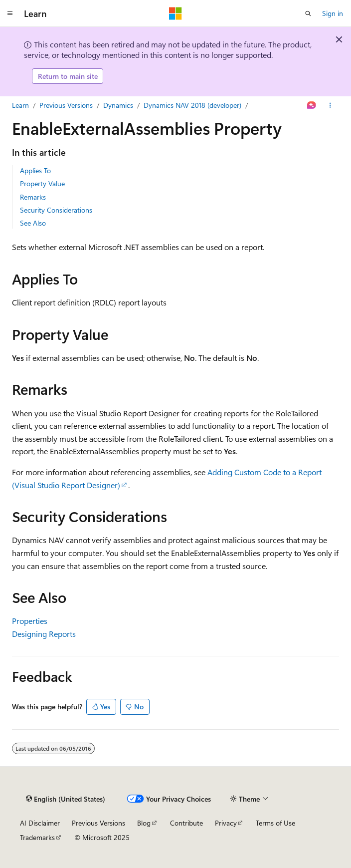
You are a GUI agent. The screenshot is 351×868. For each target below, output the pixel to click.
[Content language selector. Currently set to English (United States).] (66, 799)
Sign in (333, 13)
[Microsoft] (175, 13)
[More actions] (330, 105)
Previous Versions (66, 105)
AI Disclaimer (40, 823)
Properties (30, 621)
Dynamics (118, 105)
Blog (144, 823)
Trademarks (37, 837)
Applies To (35, 170)
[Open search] (308, 13)
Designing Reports (44, 634)
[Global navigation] (10, 13)
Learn (20, 105)
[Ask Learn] (312, 105)
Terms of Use (275, 823)
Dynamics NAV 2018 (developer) (192, 105)
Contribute (186, 823)
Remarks (33, 197)
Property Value (42, 183)
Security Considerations (56, 210)
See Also (33, 223)
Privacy (226, 823)
